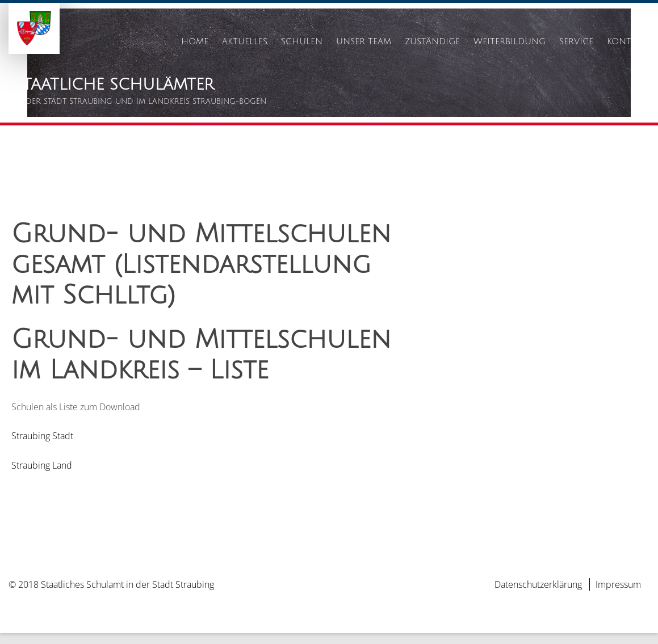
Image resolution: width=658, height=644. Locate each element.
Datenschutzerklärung (538, 595)
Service (576, 41)
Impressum (618, 595)
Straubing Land (42, 475)
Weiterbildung (510, 41)
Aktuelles (245, 41)
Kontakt (627, 41)
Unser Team (364, 41)
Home (195, 41)
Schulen (302, 41)
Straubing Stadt (42, 447)
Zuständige (432, 41)
